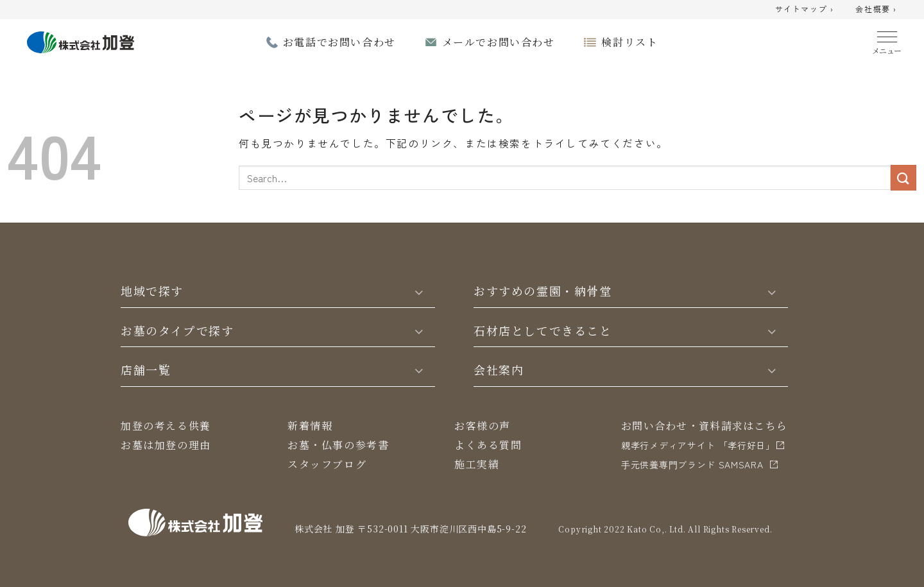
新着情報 (310, 426)
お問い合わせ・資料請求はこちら (704, 426)
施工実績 (477, 464)
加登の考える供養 (166, 426)
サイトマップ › (805, 10)
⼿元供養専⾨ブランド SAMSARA (692, 464)
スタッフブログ (327, 464)
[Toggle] (419, 291)
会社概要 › (876, 10)
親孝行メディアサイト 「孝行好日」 (698, 445)
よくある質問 (488, 445)
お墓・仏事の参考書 (338, 445)
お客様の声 (483, 426)
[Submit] (903, 177)
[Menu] (887, 40)
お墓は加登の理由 (166, 445)
